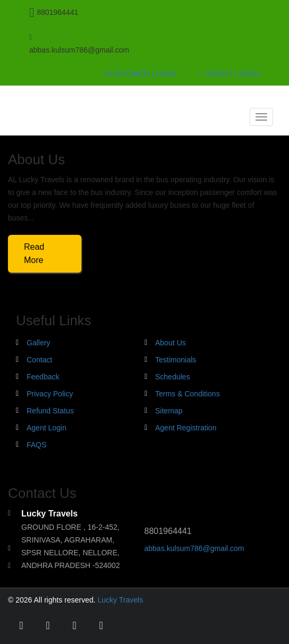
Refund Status (50, 411)
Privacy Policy (50, 394)
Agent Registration (186, 428)
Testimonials (176, 360)
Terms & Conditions (188, 394)
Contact (39, 360)
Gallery (38, 343)
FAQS (36, 445)
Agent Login (229, 74)
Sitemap (169, 411)
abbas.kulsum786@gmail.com (194, 548)
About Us (171, 343)
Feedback (43, 377)
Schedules (173, 377)
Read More (34, 253)
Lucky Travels (120, 600)
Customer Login (141, 74)
